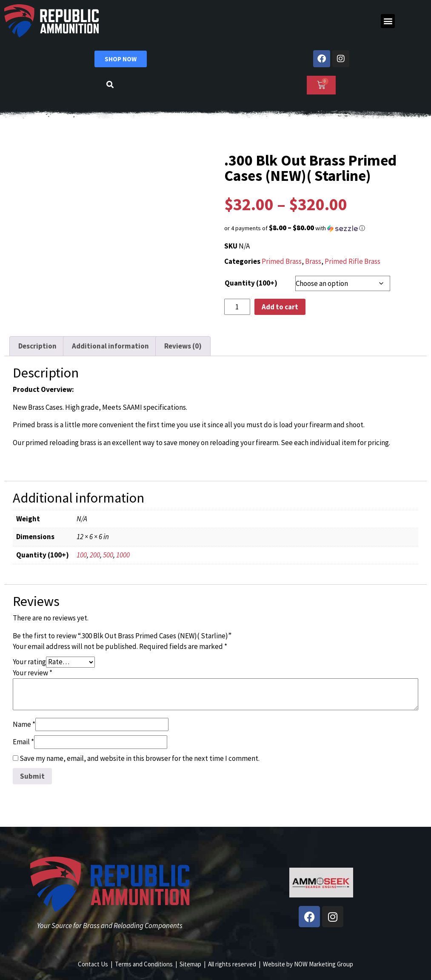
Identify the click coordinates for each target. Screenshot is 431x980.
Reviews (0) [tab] (183, 346)
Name (24, 724)
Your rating (29, 662)
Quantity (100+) (251, 283)
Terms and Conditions (144, 964)
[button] (388, 21)
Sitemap (190, 964)
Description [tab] (37, 346)
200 (95, 555)
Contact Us (93, 964)
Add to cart (280, 307)
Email (23, 742)
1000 (123, 555)
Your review (33, 673)
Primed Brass (282, 261)
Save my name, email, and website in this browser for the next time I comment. (140, 758)
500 (108, 555)
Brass (313, 261)
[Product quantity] (237, 307)
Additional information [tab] (110, 346)
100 (82, 555)
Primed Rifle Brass (353, 261)
